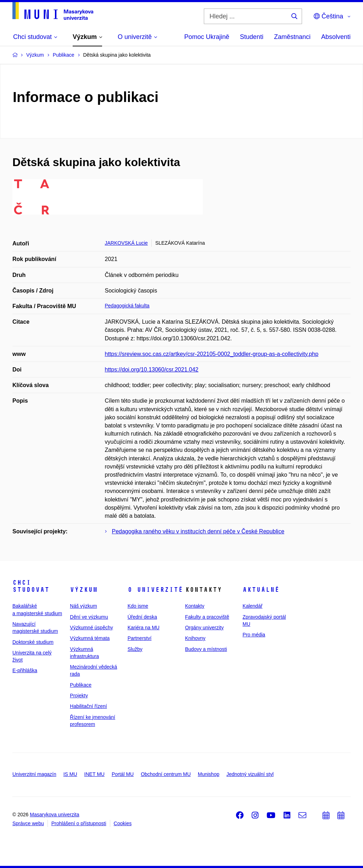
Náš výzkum (83, 606)
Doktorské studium (33, 642)
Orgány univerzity (204, 628)
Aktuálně (261, 590)
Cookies (123, 823)
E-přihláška (25, 670)
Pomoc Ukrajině (207, 37)
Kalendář (252, 606)
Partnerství (140, 638)
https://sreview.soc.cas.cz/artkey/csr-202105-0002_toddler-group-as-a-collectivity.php (212, 354)
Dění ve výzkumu (89, 617)
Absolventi (336, 37)
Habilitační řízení (88, 706)
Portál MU (123, 774)
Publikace (81, 685)
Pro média (254, 635)
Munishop (209, 774)
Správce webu (28, 823)
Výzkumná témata (90, 638)
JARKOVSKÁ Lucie (126, 243)
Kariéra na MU (144, 628)
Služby (135, 649)
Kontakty (195, 606)
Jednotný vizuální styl (250, 774)
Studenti (252, 37)
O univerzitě (155, 590)
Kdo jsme (138, 606)
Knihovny (195, 638)
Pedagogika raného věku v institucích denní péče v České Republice (198, 531)
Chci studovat (31, 586)
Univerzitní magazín (34, 774)
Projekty (79, 696)
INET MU (94, 774)
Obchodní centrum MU (166, 774)
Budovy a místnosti (206, 649)
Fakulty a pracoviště (207, 617)
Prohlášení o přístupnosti (79, 823)
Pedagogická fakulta (127, 306)
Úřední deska (142, 617)
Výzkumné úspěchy (91, 628)
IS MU (70, 774)
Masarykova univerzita (54, 815)
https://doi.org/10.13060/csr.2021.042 (152, 370)
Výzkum (84, 590)
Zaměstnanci (292, 37)
